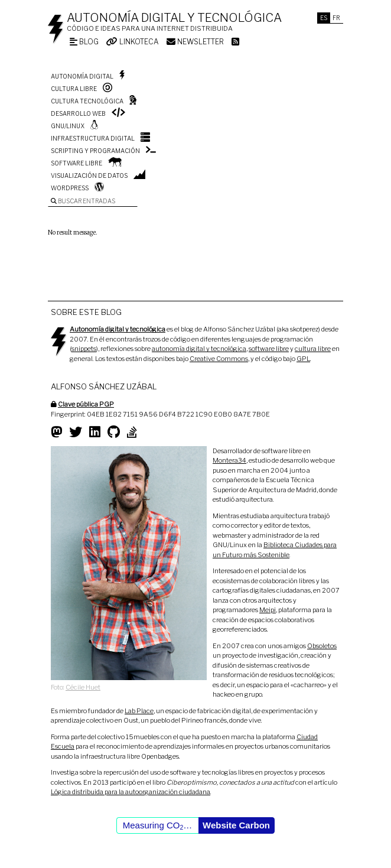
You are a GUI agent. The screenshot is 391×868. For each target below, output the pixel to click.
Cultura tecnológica (87, 101)
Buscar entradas (83, 201)
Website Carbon (236, 825)
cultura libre (313, 349)
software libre (269, 349)
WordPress (70, 188)
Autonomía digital (82, 76)
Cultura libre (74, 89)
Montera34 (229, 460)
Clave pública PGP (86, 404)
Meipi (268, 610)
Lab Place (139, 711)
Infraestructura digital (93, 138)
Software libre (76, 163)
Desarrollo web (78, 113)
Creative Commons (219, 359)
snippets (84, 349)
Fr (336, 18)
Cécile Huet (83, 687)
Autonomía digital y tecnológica (174, 18)
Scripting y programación (95, 151)
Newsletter (195, 42)
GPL (303, 359)
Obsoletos (322, 646)
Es (324, 18)
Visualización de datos (89, 175)
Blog (84, 42)
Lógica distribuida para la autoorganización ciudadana (131, 792)
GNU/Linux (68, 126)
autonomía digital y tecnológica (199, 349)
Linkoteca (133, 42)
